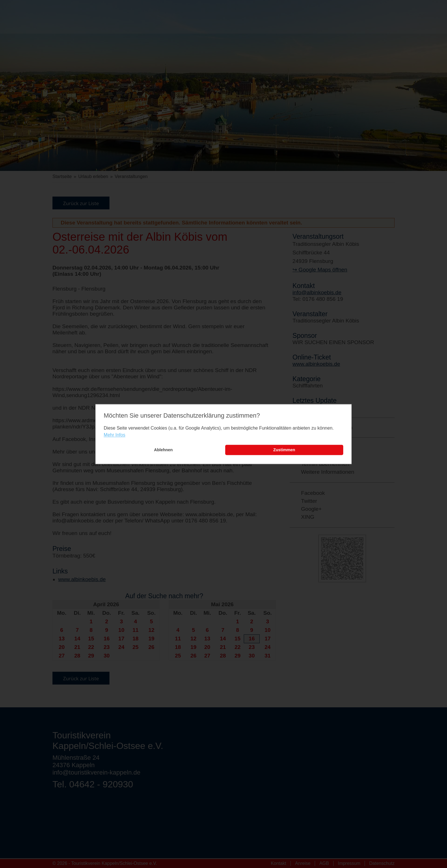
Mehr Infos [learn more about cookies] (115, 435)
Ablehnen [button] (163, 450)
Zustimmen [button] (284, 450)
